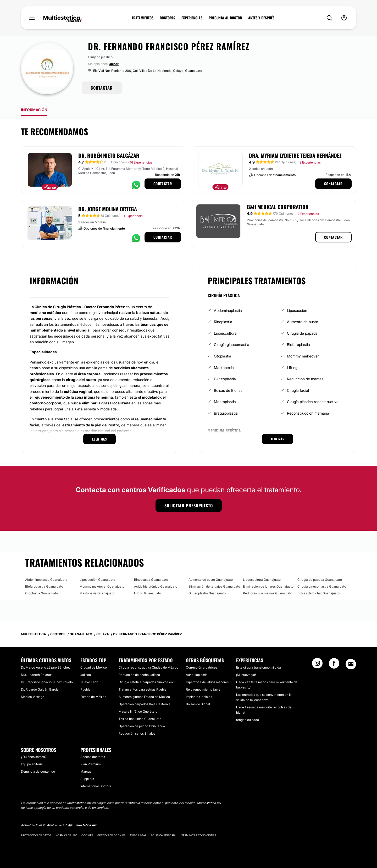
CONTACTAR (102, 88)
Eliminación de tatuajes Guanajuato (214, 586)
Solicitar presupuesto (189, 506)
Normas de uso (66, 835)
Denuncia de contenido (38, 771)
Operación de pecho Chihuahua (142, 726)
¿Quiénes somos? (34, 757)
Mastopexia (224, 368)
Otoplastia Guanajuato (41, 593)
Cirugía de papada (302, 333)
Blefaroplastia (298, 345)
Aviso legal (138, 835)
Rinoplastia (223, 322)
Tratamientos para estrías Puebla (143, 689)
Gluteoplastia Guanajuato (207, 593)
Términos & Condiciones (199, 835)
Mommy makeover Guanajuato (102, 586)
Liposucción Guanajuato (97, 580)
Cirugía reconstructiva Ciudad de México (148, 667)
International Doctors (96, 786)
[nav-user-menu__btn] (344, 18)
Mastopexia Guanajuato (97, 593)
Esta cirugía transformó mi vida (259, 667)
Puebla (85, 689)
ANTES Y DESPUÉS (261, 18)
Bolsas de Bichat (228, 390)
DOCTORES (167, 18)
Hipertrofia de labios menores (207, 682)
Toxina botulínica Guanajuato (140, 719)
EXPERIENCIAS (192, 18)
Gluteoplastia (225, 379)
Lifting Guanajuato (148, 593)
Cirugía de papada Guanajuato (320, 580)
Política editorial (164, 835)
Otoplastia (223, 356)
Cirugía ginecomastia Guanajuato (322, 586)
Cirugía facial (298, 390)
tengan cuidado (248, 720)
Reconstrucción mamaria (308, 413)
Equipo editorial (32, 764)
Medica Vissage (33, 697)
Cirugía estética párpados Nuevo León (147, 682)
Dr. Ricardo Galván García (40, 689)
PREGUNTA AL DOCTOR (225, 18)
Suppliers (87, 779)
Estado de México (93, 697)
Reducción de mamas (305, 379)
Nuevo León (89, 682)
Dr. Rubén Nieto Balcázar (109, 155)
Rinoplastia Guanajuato (151, 580)
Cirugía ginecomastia (232, 345)
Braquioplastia (226, 413)
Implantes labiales (199, 697)
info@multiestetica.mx (80, 825)
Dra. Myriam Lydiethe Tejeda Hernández (295, 155)
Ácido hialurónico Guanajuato (156, 586)
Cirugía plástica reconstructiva (313, 402)
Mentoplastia (225, 402)
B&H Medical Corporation (278, 207)
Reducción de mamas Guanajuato (268, 593)
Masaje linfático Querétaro (138, 711)
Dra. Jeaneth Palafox (36, 675)
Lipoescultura (225, 333)
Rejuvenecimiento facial (204, 689)
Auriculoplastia (197, 675)
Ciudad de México (94, 667)
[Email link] (351, 664)
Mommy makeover (303, 356)
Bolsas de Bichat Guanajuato (318, 593)
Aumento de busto (303, 322)
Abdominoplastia (228, 310)
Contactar (163, 184)
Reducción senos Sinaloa (137, 733)
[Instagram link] (317, 665)
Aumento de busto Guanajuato (211, 580)
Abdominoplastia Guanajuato (46, 580)
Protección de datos (36, 835)
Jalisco (86, 675)
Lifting (292, 368)
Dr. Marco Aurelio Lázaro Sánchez (46, 667)
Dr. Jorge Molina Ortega (108, 209)
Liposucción (297, 310)
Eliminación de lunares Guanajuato (268, 586)
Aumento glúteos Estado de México (144, 697)
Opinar (114, 64)
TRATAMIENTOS (143, 18)
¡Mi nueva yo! (246, 675)
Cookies (87, 835)
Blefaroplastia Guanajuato (44, 586)
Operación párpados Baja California (145, 704)
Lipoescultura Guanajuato (262, 580)
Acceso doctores (93, 757)
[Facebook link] (334, 665)
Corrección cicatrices (202, 667)
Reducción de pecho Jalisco (139, 675)
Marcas (86, 771)
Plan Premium (90, 764)
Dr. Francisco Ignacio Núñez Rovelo (47, 682)
